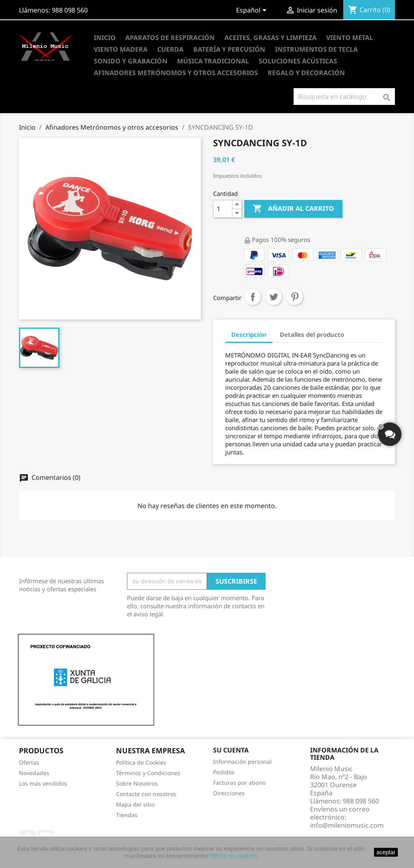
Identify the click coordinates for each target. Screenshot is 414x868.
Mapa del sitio (135, 804)
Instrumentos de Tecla (316, 49)
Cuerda (170, 49)
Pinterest (295, 297)
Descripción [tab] (249, 334)
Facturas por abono (239, 783)
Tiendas (127, 815)
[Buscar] (344, 97)
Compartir (253, 297)
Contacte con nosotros (146, 794)
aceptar (386, 852)
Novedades (34, 773)
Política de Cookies (141, 762)
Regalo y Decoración (306, 73)
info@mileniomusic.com (347, 825)
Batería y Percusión (229, 49)
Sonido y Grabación (131, 61)
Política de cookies (232, 856)
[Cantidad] (223, 209)
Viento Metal (350, 38)
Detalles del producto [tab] (312, 334)
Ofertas (29, 762)
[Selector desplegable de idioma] (253, 11)
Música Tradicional (213, 61)
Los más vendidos (43, 783)
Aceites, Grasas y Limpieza (270, 38)
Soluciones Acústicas (298, 61)
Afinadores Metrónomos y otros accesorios (176, 73)
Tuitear (274, 297)
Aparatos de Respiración (170, 38)
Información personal (242, 762)
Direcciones (229, 793)
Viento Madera (121, 49)
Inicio (105, 38)
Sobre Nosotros (137, 783)
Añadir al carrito (293, 209)
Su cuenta (231, 750)
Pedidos (224, 772)
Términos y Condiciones (148, 773)
